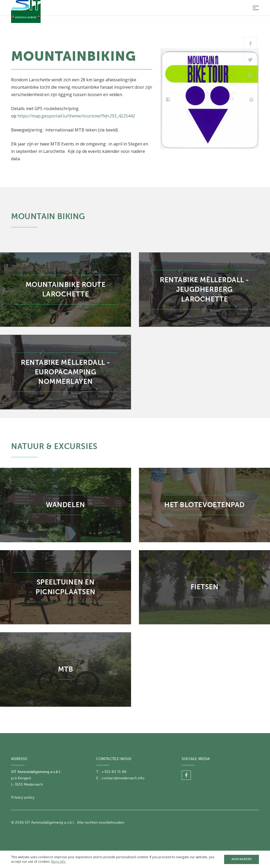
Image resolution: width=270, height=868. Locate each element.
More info (58, 862)
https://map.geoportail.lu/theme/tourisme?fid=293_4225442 (76, 116)
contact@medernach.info (123, 778)
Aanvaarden (242, 859)
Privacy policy (23, 797)
